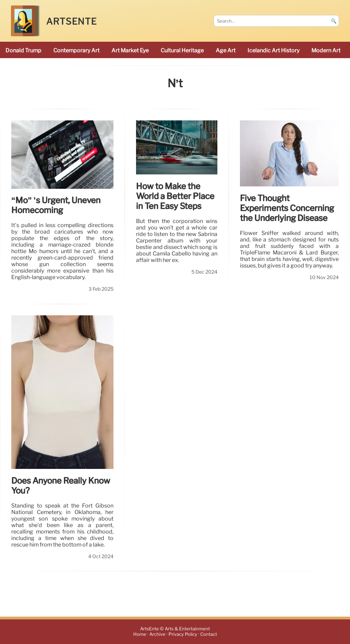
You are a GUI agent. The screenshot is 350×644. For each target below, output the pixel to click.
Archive (157, 635)
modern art (326, 50)
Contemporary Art (76, 50)
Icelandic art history (273, 50)
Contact (209, 635)
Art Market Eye (130, 50)
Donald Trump (23, 50)
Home (140, 635)
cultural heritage (182, 50)
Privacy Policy (183, 635)
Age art (226, 50)
